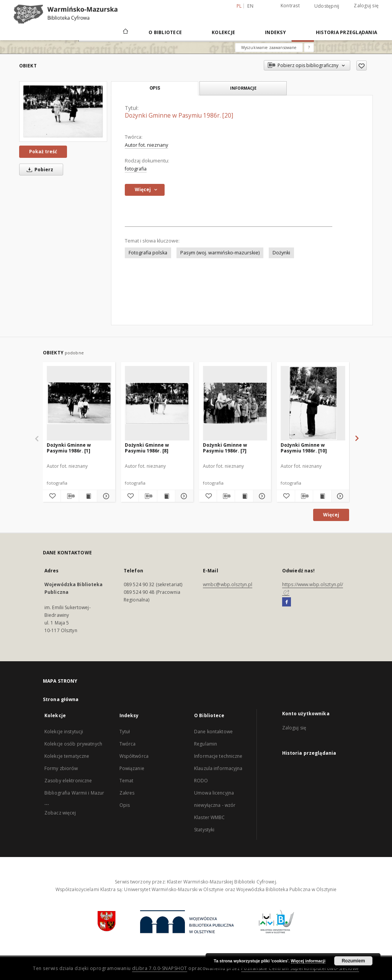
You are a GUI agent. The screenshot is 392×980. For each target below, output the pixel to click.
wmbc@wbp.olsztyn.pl (228, 584)
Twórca (128, 744)
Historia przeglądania (346, 32)
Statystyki (204, 830)
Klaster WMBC (209, 817)
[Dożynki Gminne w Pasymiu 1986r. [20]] (63, 111)
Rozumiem (354, 961)
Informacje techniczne (218, 756)
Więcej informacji (308, 961)
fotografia (136, 169)
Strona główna (61, 699)
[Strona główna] (125, 32)
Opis (125, 805)
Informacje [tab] (243, 88)
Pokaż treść (43, 152)
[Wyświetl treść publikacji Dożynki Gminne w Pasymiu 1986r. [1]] (88, 496)
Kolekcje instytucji (64, 732)
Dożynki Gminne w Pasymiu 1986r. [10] (304, 448)
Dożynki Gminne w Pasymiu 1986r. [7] (225, 448)
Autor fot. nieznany (146, 145)
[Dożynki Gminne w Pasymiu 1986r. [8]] (157, 403)
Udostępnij (327, 6)
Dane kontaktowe (213, 732)
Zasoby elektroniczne (68, 781)
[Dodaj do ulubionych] (362, 66)
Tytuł (125, 732)
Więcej (331, 515)
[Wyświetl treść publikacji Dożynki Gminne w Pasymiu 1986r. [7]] (244, 496)
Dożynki (281, 253)
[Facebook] (287, 602)
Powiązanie (132, 768)
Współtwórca (134, 756)
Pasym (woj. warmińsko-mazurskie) (220, 253)
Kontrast (290, 6)
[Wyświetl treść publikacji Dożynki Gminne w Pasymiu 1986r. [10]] (322, 496)
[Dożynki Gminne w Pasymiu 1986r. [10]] (313, 403)
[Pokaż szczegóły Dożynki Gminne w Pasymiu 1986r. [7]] (261, 496)
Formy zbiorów (61, 768)
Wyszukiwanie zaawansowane (269, 48)
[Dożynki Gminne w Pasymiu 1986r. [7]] (235, 403)
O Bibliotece (165, 32)
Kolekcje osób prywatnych (73, 744)
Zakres (127, 793)
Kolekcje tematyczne (67, 756)
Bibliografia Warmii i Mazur (74, 793)
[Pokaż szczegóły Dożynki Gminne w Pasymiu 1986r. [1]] (105, 496)
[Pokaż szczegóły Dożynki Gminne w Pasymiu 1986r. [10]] (339, 496)
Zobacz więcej (60, 813)
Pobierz (39, 170)
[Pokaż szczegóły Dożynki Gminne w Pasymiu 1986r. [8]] (183, 496)
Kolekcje (223, 32)
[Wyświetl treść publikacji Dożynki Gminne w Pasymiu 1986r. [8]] (166, 496)
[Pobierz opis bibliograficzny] (70, 496)
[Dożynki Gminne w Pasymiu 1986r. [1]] (79, 403)
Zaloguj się (366, 6)
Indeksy (275, 32)
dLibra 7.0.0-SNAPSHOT (160, 968)
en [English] (250, 6)
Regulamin (206, 744)
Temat (127, 781)
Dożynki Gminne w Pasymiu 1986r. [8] (147, 448)
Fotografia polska (148, 253)
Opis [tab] (155, 88)
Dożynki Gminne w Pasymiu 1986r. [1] (69, 448)
